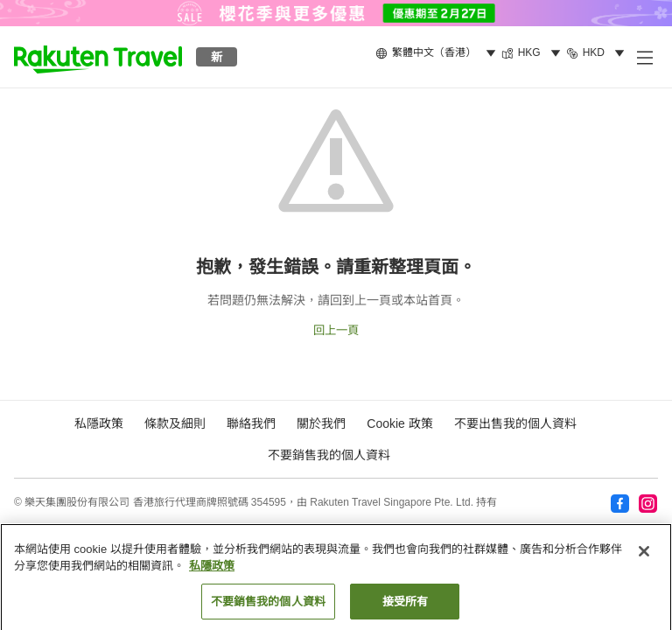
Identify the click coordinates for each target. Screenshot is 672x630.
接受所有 (406, 607)
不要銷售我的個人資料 (329, 455)
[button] (98, 57)
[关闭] (644, 556)
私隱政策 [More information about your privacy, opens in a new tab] (212, 571)
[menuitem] (438, 53)
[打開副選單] (644, 57)
